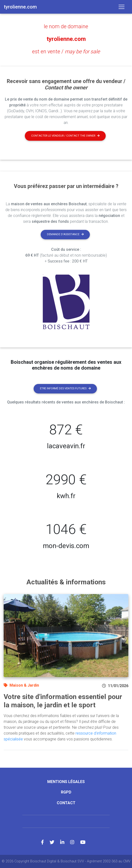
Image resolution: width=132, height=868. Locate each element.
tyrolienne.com (66, 39)
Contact (66, 803)
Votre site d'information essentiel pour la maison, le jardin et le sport (63, 701)
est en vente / (66, 51)
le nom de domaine (66, 26)
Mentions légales (66, 782)
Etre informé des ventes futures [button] (65, 388)
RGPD (66, 792)
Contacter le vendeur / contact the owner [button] (65, 136)
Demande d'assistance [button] (65, 234)
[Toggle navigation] (122, 7)
